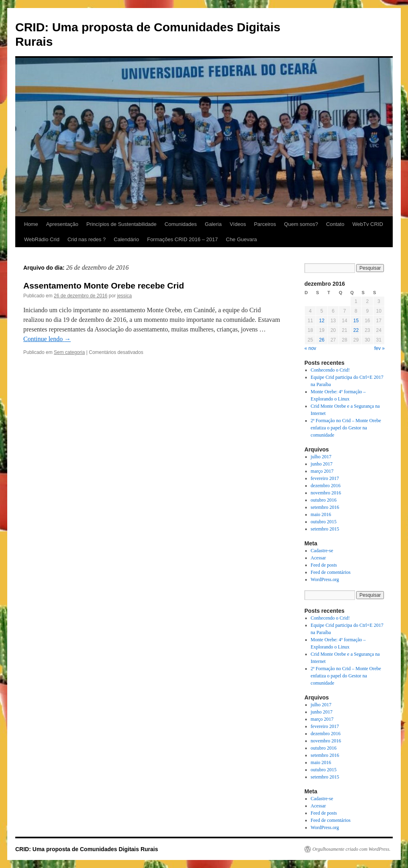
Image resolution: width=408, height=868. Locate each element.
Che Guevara (242, 239)
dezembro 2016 (326, 486)
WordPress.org (325, 579)
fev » (379, 348)
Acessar (318, 558)
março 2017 (322, 471)
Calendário (126, 239)
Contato (335, 224)
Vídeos (238, 224)
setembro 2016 (325, 507)
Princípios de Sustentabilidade (121, 224)
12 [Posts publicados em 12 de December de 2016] (321, 321)
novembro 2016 (326, 493)
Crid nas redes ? (87, 239)
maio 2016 (321, 514)
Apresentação (62, 224)
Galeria (213, 224)
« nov (310, 348)
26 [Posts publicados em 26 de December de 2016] (321, 340)
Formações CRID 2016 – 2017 (182, 239)
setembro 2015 (325, 529)
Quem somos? (301, 224)
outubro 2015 (324, 522)
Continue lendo (47, 339)
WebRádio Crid (42, 239)
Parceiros (265, 224)
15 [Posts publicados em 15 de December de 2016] (356, 321)
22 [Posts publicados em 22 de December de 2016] (356, 330)
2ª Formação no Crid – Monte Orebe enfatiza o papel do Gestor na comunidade (346, 428)
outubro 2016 (324, 500)
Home (31, 224)
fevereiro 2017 (325, 478)
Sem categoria (69, 352)
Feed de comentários (331, 572)
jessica (125, 296)
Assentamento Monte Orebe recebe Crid (104, 286)
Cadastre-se (322, 551)
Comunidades (181, 224)
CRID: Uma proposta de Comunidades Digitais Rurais (87, 849)
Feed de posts (324, 565)
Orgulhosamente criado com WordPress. (351, 849)
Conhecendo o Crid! (330, 370)
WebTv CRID (367, 224)
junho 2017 (322, 464)
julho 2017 (321, 457)
